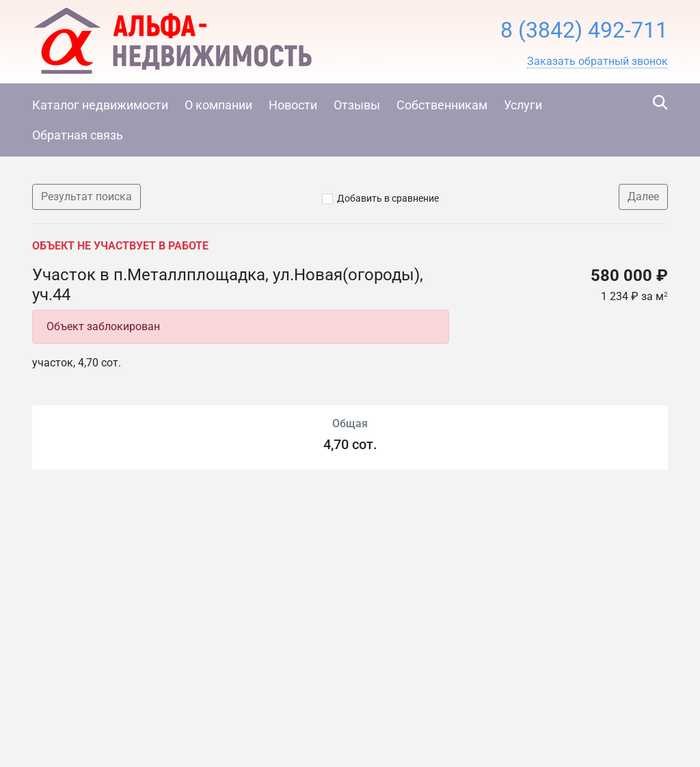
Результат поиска (86, 197)
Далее (643, 197)
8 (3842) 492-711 (584, 30)
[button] (597, 62)
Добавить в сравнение (388, 198)
